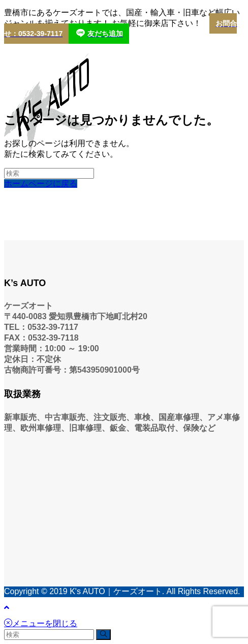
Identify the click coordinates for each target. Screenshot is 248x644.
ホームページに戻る (41, 184)
